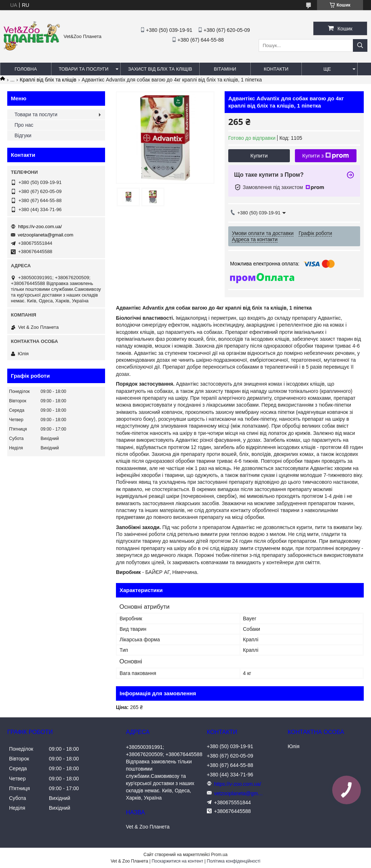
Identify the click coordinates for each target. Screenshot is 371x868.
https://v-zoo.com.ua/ (40, 227)
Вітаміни (225, 69)
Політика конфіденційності (234, 861)
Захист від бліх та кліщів (160, 69)
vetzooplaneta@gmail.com (45, 235)
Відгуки (23, 135)
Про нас (24, 125)
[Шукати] (360, 45)
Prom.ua (219, 855)
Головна (26, 69)
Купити (259, 156)
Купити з (326, 156)
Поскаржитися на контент (178, 861)
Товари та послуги (84, 69)
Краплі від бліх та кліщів (48, 80)
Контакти (276, 69)
